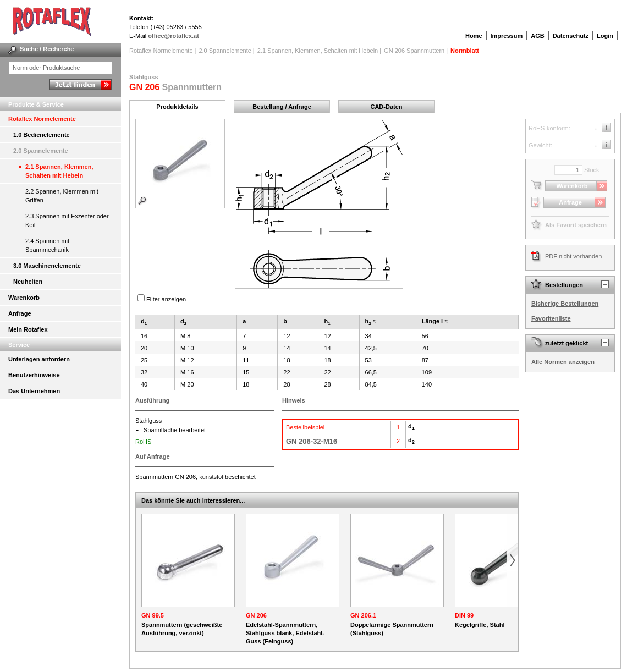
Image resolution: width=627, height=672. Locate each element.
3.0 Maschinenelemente (47, 266)
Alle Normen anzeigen (563, 362)
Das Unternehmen (34, 391)
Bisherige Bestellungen (565, 304)
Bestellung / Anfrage (282, 107)
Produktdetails (177, 107)
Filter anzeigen (166, 299)
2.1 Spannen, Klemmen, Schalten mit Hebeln (59, 171)
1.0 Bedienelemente (42, 135)
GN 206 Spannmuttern (414, 51)
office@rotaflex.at (174, 36)
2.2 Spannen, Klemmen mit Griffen (62, 196)
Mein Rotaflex (28, 329)
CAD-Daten (386, 107)
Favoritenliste (551, 318)
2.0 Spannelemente (41, 151)
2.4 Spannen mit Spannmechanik (47, 245)
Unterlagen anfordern (39, 359)
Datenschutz (571, 36)
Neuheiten (28, 282)
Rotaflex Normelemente (42, 119)
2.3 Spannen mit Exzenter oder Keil (67, 221)
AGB (537, 36)
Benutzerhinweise (34, 375)
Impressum (507, 36)
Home (474, 36)
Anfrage (20, 313)
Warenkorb (24, 298)
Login (605, 36)
